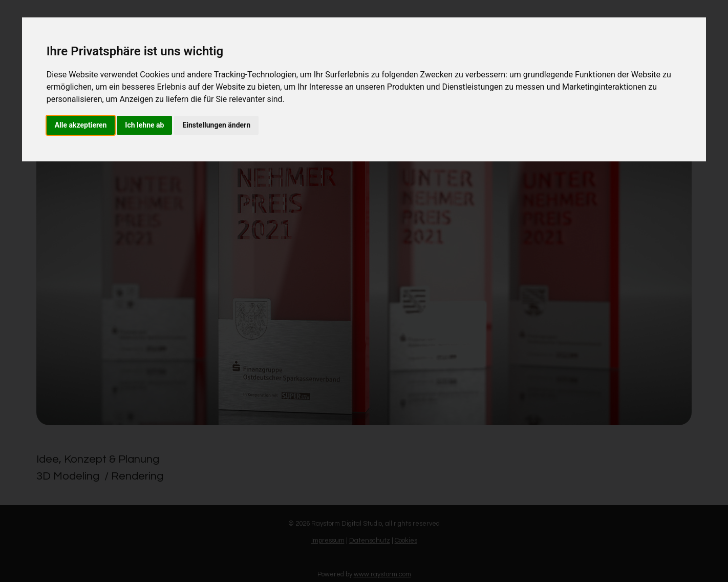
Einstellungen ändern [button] (216, 125)
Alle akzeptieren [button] (81, 125)
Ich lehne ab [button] (144, 125)
